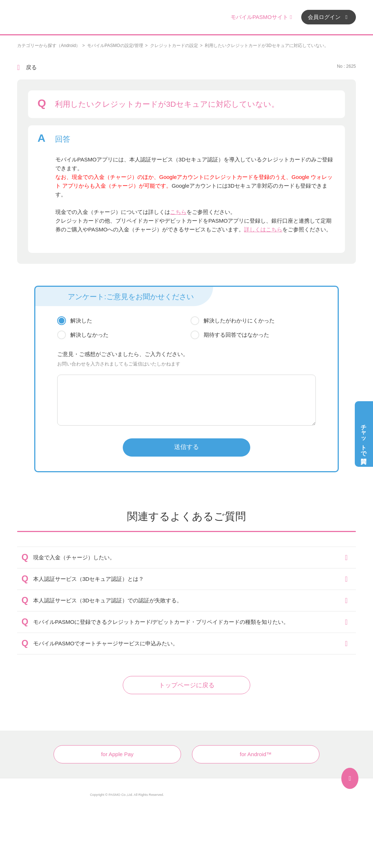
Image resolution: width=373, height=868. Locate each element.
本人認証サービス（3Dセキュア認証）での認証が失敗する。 (108, 600)
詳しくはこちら (263, 229)
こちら (178, 212)
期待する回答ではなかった (236, 335)
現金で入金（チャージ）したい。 (74, 557)
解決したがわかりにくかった (239, 320)
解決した (81, 320)
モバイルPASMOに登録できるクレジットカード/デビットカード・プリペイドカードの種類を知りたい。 (161, 622)
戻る (31, 67)
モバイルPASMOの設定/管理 (115, 46)
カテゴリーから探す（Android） (49, 46)
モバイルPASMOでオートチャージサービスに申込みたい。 (106, 643)
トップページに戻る (187, 685)
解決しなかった (89, 335)
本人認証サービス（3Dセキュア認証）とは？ (89, 579)
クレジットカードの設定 (174, 46)
